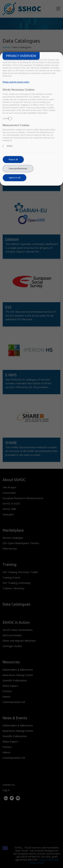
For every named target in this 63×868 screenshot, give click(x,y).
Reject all (13, 159)
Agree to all (15, 178)
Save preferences (18, 168)
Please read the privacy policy (16, 82)
